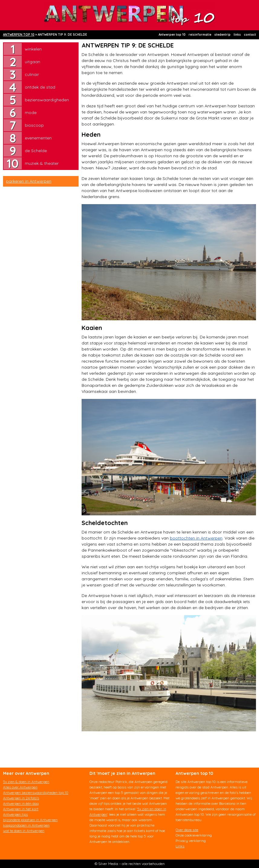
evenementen (38, 138)
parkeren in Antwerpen (29, 181)
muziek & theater (42, 163)
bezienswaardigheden (47, 100)
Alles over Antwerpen (20, 787)
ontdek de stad (40, 87)
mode (31, 113)
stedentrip (222, 35)
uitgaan (32, 62)
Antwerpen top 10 (172, 35)
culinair (32, 74)
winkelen (33, 49)
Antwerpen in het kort (21, 809)
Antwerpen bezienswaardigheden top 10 (36, 793)
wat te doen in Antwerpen (24, 831)
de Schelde (36, 151)
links (237, 35)
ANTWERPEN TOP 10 (19, 35)
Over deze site (187, 830)
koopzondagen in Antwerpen (26, 825)
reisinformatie (200, 35)
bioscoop (34, 125)
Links (180, 846)
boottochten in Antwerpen (196, 538)
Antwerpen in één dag (21, 803)
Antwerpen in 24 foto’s (21, 798)
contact (250, 35)
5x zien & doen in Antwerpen (26, 782)
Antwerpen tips (15, 814)
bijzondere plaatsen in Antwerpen (30, 820)
